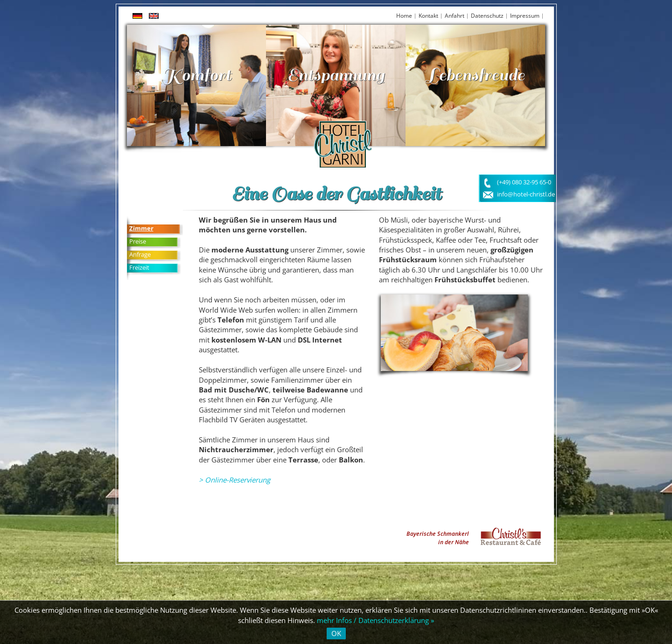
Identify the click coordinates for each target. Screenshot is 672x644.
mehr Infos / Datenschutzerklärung (373, 620)
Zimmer (141, 228)
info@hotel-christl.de (526, 194)
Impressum (525, 16)
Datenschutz (487, 16)
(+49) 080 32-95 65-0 (524, 182)
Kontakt (428, 16)
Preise (138, 241)
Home (404, 16)
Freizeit (139, 268)
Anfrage (140, 255)
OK (336, 633)
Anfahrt (455, 16)
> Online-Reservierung (234, 480)
